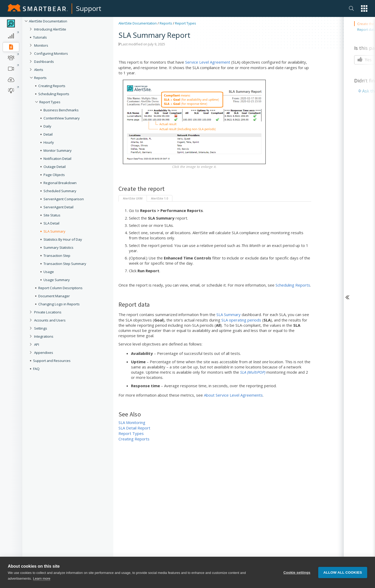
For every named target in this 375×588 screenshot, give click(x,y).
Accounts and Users (50, 320)
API (37, 344)
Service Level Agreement (208, 62)
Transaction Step (57, 256)
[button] (364, 8)
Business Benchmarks (61, 110)
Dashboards (44, 62)
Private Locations (48, 312)
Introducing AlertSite (50, 29)
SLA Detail (51, 223)
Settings (41, 328)
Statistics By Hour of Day (63, 239)
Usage (49, 272)
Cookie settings (297, 572)
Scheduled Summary (60, 191)
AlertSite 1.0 (160, 198)
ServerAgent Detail (58, 207)
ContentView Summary (62, 118)
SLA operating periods (241, 320)
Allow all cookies (343, 572)
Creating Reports (52, 86)
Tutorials (40, 37)
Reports (40, 78)
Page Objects (54, 175)
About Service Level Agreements (233, 395)
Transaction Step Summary (65, 264)
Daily (47, 126)
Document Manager (54, 296)
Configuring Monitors (51, 53)
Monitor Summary (58, 150)
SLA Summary (54, 231)
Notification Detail (57, 159)
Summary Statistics (58, 247)
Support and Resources (52, 361)
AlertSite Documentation (48, 21)
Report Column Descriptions (60, 288)
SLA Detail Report (134, 428)
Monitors (41, 45)
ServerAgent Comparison (64, 199)
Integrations (44, 336)
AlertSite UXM (133, 198)
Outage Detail (55, 167)
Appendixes (44, 353)
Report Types (50, 102)
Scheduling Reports (54, 94)
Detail (48, 134)
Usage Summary (57, 280)
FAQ (36, 369)
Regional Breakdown (60, 183)
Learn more (42, 578)
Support (89, 8)
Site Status (52, 215)
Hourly (49, 142)
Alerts (39, 70)
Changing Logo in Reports (59, 304)
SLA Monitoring (132, 422)
